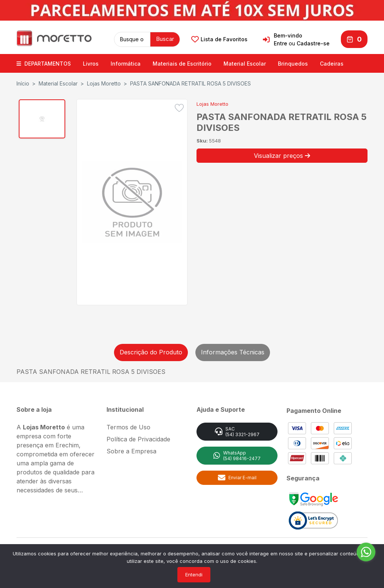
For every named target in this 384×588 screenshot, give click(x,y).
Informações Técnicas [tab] (233, 351)
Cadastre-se (313, 43)
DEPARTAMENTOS (44, 63)
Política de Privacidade (138, 438)
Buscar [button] (165, 38)
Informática (126, 63)
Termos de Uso (128, 426)
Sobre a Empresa (131, 450)
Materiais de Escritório (182, 63)
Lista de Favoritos (219, 39)
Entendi (194, 574)
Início (23, 83)
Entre (280, 43)
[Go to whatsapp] (366, 552)
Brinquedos (293, 63)
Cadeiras (332, 63)
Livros (91, 63)
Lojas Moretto (104, 83)
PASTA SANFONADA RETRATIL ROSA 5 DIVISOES (190, 83)
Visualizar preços (282, 154)
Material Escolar (245, 63)
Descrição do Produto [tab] (151, 351)
